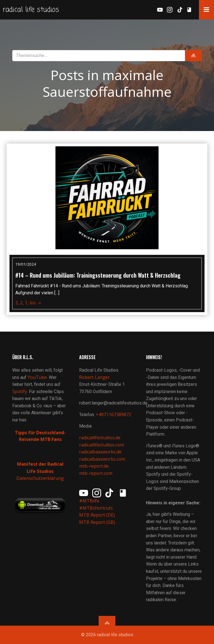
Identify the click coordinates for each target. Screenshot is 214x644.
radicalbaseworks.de (100, 452)
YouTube (37, 377)
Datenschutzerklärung (40, 478)
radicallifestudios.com (102, 445)
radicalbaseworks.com (102, 459)
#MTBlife (89, 501)
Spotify (20, 391)
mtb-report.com (96, 473)
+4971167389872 (114, 414)
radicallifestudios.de (100, 438)
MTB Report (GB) (98, 522)
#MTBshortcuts (96, 508)
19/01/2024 (26, 264)
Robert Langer (94, 377)
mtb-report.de (94, 466)
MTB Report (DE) (97, 515)
